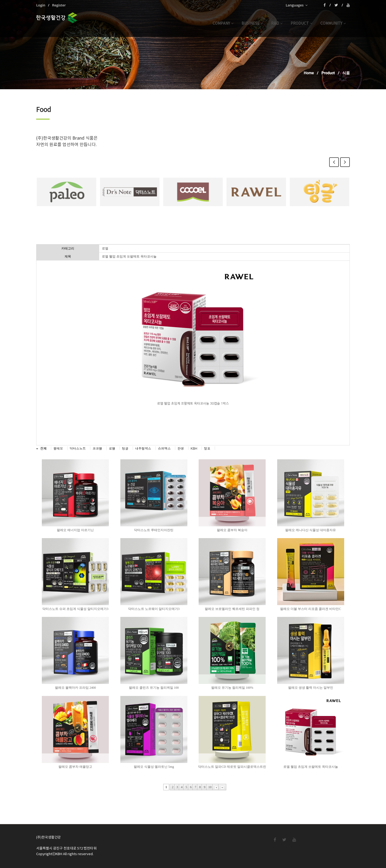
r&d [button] (277, 24)
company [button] (223, 24)
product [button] (301, 24)
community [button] (333, 24)
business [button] (252, 24)
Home (309, 73)
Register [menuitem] (59, 5)
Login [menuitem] (41, 5)
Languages (297, 5)
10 (210, 787)
